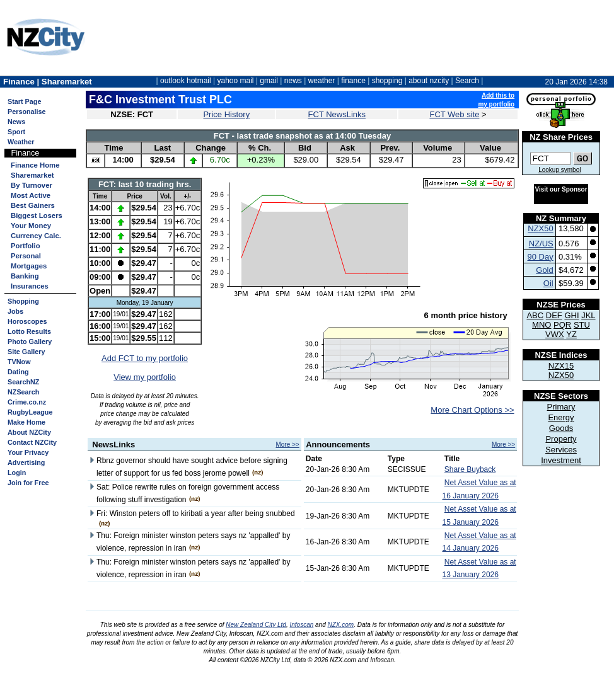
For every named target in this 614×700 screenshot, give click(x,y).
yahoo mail (236, 81)
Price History (226, 114)
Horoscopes (27, 321)
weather (322, 81)
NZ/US (541, 244)
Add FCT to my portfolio (145, 358)
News (16, 122)
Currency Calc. (36, 236)
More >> (287, 445)
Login (17, 473)
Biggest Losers (37, 215)
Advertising (26, 462)
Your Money (31, 226)
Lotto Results (29, 331)
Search (467, 81)
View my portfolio (145, 377)
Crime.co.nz (27, 402)
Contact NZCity (32, 442)
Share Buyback (470, 469)
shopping (387, 81)
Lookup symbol (559, 170)
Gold (544, 270)
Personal (26, 256)
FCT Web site (454, 114)
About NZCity (29, 432)
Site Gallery (26, 352)
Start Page (24, 101)
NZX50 (540, 228)
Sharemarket (32, 175)
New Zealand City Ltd (256, 625)
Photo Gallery (30, 341)
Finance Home (35, 165)
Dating (18, 372)
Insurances (30, 286)
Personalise (27, 112)
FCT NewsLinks (337, 114)
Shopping (23, 301)
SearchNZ (23, 382)
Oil (548, 283)
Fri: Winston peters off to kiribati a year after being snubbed (196, 514)
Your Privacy (28, 452)
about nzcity (429, 81)
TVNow (19, 362)
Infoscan (301, 625)
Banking (25, 276)
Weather (21, 142)
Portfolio (26, 246)
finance (353, 81)
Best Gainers (33, 205)
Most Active (31, 195)
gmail (269, 81)
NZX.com (341, 625)
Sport (16, 132)
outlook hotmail (186, 81)
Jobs (15, 311)
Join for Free (28, 483)
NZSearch (23, 392)
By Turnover (32, 185)
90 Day (541, 257)
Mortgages (29, 266)
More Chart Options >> (472, 410)
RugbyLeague (30, 412)
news (293, 81)
